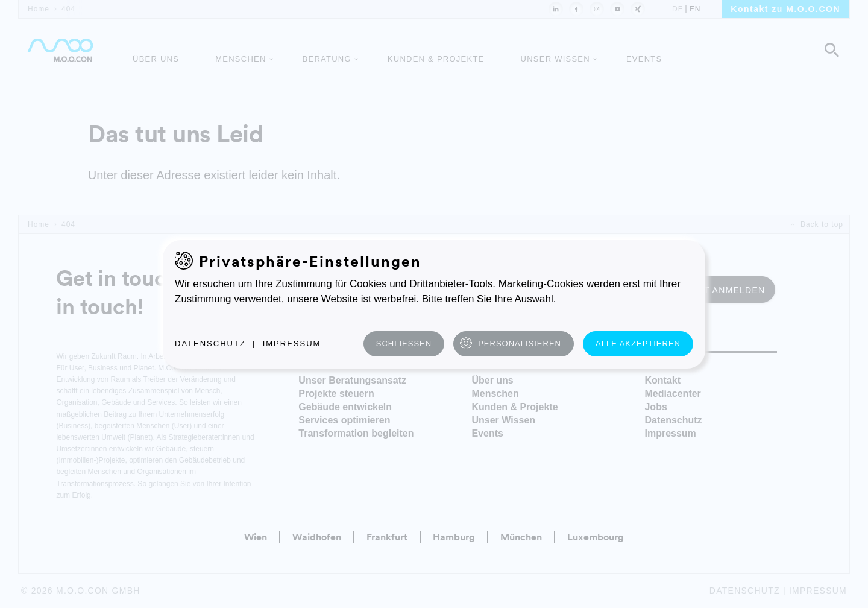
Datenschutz (210, 344)
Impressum (292, 344)
